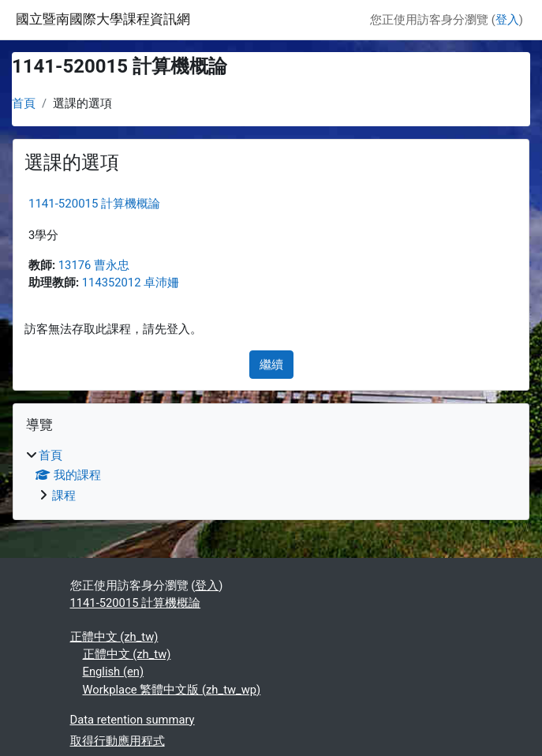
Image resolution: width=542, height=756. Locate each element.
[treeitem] (271, 475)
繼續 (271, 365)
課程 (64, 496)
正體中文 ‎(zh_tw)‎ (114, 637)
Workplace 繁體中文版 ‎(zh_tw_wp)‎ (172, 690)
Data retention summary (133, 720)
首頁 (24, 103)
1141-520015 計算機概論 (94, 204)
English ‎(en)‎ (114, 672)
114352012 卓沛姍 (131, 283)
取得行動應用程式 (118, 741)
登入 (507, 20)
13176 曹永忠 (94, 265)
